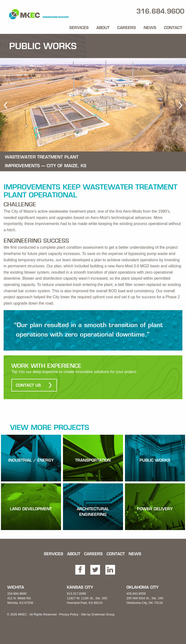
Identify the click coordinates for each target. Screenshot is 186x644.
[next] (180, 105)
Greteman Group (103, 614)
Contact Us (28, 385)
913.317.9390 (77, 594)
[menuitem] (79, 27)
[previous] (6, 105)
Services (79, 28)
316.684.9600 (17, 594)
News (150, 28)
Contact (173, 28)
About (103, 28)
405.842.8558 (136, 594)
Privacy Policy (69, 614)
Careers (127, 28)
